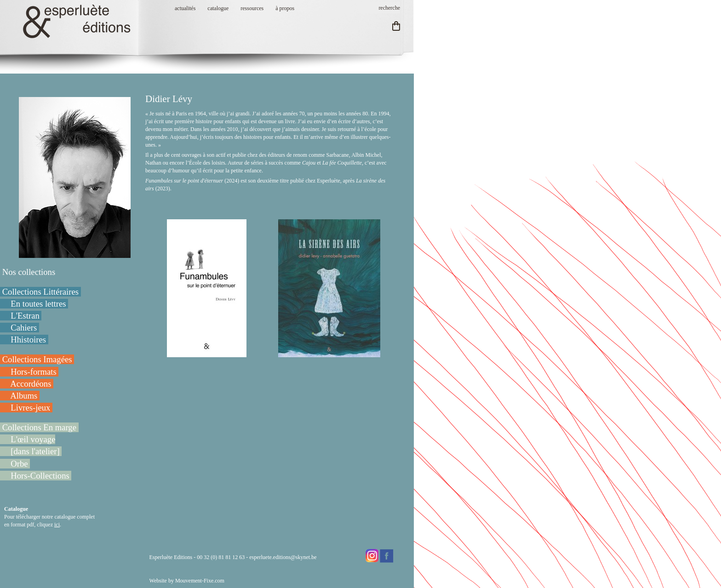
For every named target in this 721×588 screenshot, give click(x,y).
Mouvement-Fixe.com (200, 581)
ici (57, 525)
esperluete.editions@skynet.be (283, 557)
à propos (285, 8)
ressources (252, 8)
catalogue (218, 8)
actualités (185, 8)
